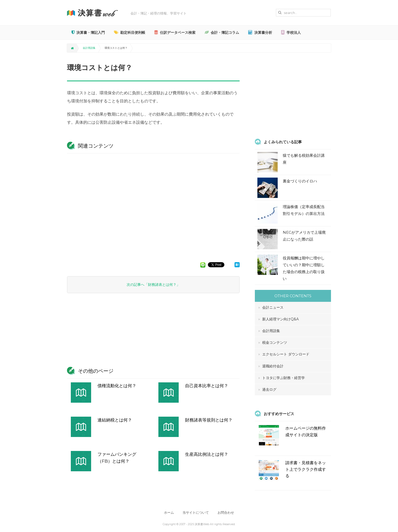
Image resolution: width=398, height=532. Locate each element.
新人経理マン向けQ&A (280, 319)
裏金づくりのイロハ (300, 181)
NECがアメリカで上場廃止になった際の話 (304, 236)
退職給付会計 (273, 366)
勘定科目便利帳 (130, 33)
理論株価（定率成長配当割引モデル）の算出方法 (304, 210)
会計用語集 (89, 48)
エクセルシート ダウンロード (286, 354)
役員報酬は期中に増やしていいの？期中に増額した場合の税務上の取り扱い (304, 268)
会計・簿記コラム (222, 33)
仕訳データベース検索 (175, 33)
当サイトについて (196, 513)
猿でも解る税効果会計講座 (304, 159)
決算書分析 (260, 33)
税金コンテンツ (275, 342)
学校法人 (291, 33)
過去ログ (269, 389)
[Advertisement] (153, 205)
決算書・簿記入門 (88, 33)
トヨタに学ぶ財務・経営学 (284, 378)
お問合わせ (226, 513)
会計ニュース (273, 307)
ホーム (169, 513)
